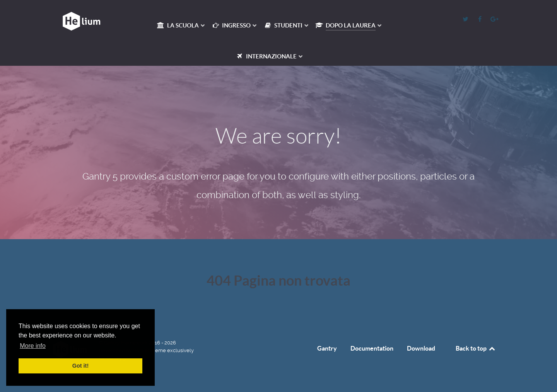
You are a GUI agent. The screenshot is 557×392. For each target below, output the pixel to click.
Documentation (372, 348)
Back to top (476, 348)
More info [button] (33, 346)
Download (421, 348)
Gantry (327, 348)
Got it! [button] (80, 366)
